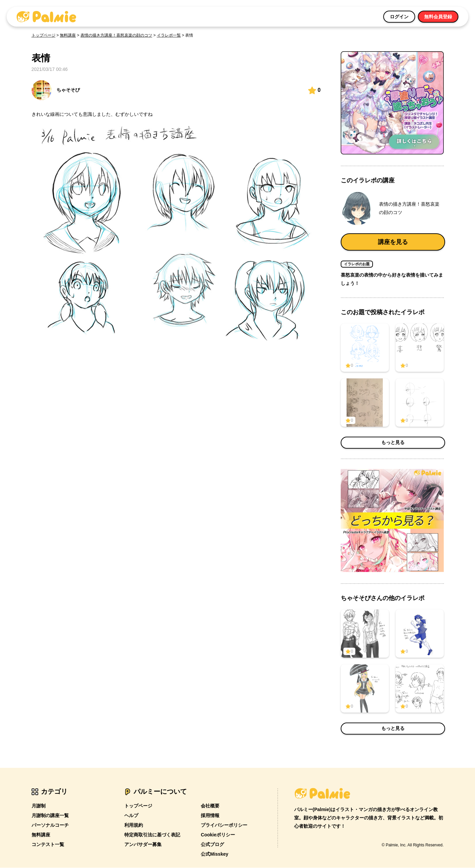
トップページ (44, 35)
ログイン (399, 17)
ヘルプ (131, 816)
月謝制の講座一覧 (50, 816)
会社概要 (210, 806)
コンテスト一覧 (48, 845)
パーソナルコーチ (50, 825)
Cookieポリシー (218, 835)
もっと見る (393, 443)
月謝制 (39, 806)
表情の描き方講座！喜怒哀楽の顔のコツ (116, 35)
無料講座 (68, 35)
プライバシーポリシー (224, 825)
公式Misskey (214, 854)
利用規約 (134, 825)
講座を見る (393, 242)
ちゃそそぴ (56, 90)
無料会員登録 (438, 17)
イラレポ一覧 (169, 35)
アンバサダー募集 (143, 845)
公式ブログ (212, 845)
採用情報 (210, 816)
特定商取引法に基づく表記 (152, 835)
